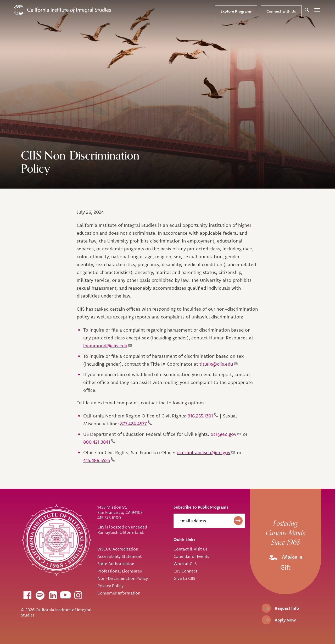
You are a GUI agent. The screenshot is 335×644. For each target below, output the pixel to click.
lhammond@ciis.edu (108, 346)
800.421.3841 (99, 442)
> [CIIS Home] (62, 10)
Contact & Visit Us (191, 549)
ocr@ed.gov (226, 434)
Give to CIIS (184, 578)
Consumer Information (119, 593)
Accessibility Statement (119, 556)
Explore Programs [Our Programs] (236, 11)
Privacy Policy (110, 586)
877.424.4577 (136, 424)
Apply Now (285, 620)
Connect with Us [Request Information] (281, 11)
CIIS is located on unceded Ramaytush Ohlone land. (122, 530)
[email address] (209, 521)
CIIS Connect (185, 571)
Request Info (287, 608)
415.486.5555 (99, 460)
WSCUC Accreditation (118, 549)
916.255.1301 (203, 416)
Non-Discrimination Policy (123, 578)
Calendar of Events (191, 556)
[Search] (307, 10)
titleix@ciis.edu (219, 364)
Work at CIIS (185, 564)
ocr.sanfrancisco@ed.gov (206, 452)
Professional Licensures (120, 571)
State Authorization (116, 564)
